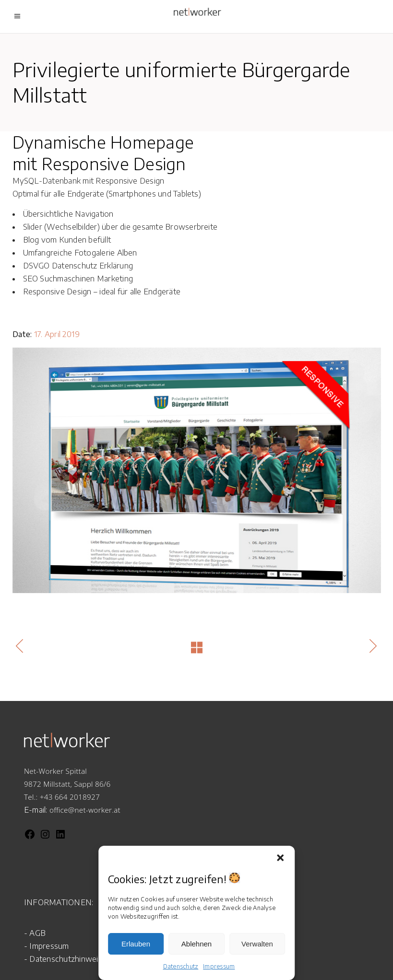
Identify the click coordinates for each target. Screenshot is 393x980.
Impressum (219, 966)
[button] (280, 858)
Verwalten (257, 944)
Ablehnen (196, 944)
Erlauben (136, 944)
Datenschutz (181, 966)
